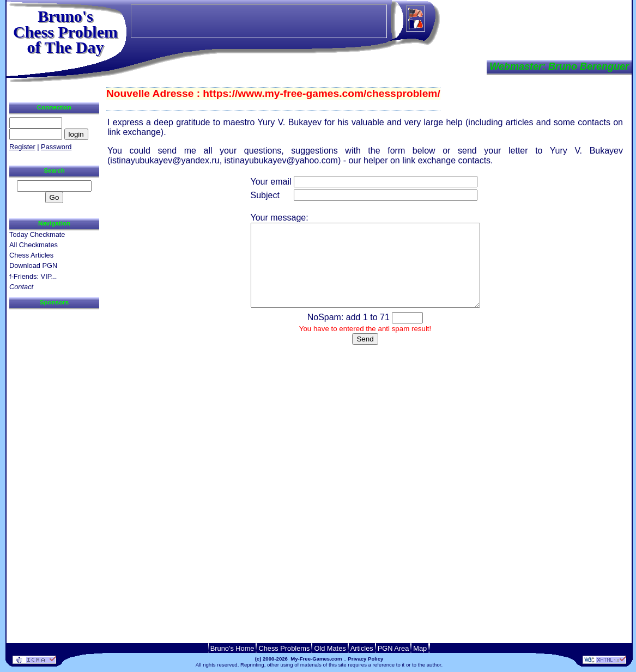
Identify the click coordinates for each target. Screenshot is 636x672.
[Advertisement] (53, 473)
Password (56, 147)
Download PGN (33, 265)
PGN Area (393, 648)
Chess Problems (284, 648)
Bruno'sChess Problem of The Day (65, 32)
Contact (21, 287)
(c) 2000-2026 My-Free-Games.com (299, 659)
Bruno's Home (232, 648)
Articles (362, 648)
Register (22, 147)
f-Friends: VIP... (33, 276)
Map (420, 648)
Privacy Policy (365, 659)
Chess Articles (31, 255)
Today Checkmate (37, 234)
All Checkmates (34, 245)
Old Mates (330, 648)
